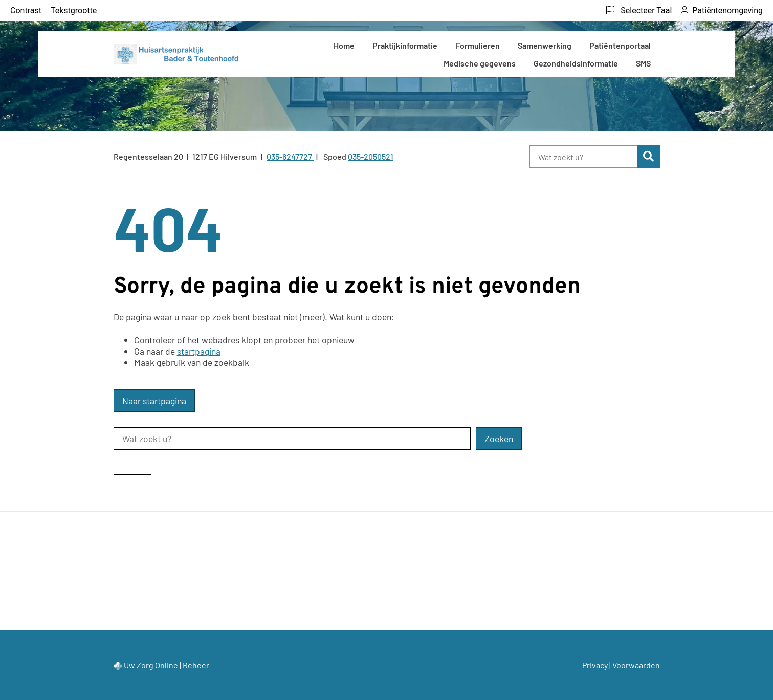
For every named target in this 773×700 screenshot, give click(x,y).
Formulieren (478, 45)
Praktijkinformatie (405, 45)
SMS (643, 63)
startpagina (199, 351)
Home (344, 45)
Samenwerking (545, 45)
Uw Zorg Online (151, 665)
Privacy (595, 665)
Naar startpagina (154, 401)
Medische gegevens (480, 63)
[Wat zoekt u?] (583, 157)
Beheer (196, 665)
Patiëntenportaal (620, 45)
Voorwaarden (636, 665)
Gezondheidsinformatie (576, 63)
